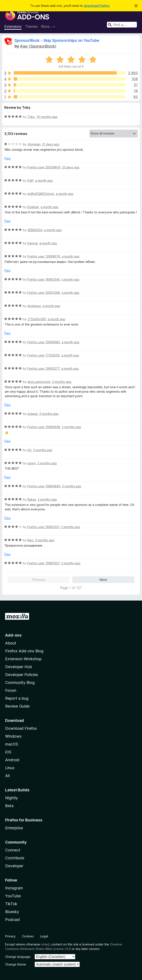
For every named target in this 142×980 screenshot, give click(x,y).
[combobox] (122, 25)
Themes (31, 26)
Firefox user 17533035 (44, 355)
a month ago (44, 180)
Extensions (13, 26)
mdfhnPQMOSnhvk (41, 194)
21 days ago (51, 144)
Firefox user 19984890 (44, 486)
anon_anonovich (39, 382)
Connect (13, 850)
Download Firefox (21, 728)
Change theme (16, 964)
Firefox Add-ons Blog (24, 651)
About (11, 643)
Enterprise (14, 828)
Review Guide (17, 706)
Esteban (33, 207)
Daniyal (33, 243)
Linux (10, 768)
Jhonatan (34, 144)
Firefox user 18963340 (44, 279)
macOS (12, 744)
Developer (14, 866)
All (7, 776)
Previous (39, 580)
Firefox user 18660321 (43, 527)
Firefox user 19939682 (44, 342)
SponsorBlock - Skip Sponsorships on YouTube (57, 40)
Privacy (10, 936)
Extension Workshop (23, 659)
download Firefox (97, 6)
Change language (18, 957)
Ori (29, 450)
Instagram (14, 888)
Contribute (15, 858)
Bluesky (12, 912)
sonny (32, 463)
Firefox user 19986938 (44, 427)
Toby (31, 117)
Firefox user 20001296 (44, 293)
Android (12, 760)
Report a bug (17, 698)
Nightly (12, 798)
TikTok (11, 904)
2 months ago (62, 382)
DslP (30, 180)
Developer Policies (22, 675)
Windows (13, 736)
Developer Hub (18, 667)
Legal (44, 936)
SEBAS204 (35, 230)
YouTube (13, 896)
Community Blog (20, 683)
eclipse (33, 414)
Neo (30, 540)
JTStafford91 (37, 319)
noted (45, 944)
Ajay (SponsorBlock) (38, 46)
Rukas (32, 499)
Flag (7, 158)
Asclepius (34, 306)
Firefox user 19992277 (43, 368)
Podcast (13, 920)
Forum (11, 690)
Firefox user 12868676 (44, 256)
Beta (9, 806)
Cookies (28, 936)
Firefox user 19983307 (43, 563)
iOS (8, 752)
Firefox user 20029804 (44, 167)
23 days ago (71, 167)
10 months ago (47, 117)
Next (103, 580)
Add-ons (13, 635)
